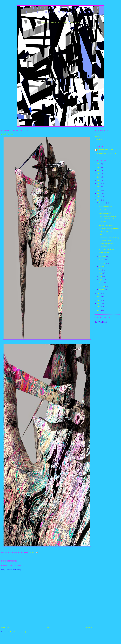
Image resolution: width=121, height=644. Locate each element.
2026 (99, 164)
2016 (99, 193)
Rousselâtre (98, 139)
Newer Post (5, 627)
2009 (99, 307)
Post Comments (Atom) (18, 632)
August (102, 266)
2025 (99, 167)
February (102, 286)
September (103, 263)
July (101, 270)
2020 (99, 180)
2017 (99, 190)
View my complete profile (105, 154)
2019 (99, 184)
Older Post (89, 627)
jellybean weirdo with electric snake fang (61, 10)
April (101, 280)
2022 (99, 174)
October (102, 260)
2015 (99, 197)
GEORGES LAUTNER (106, 249)
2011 (99, 300)
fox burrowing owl (105, 213)
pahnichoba (98, 134)
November (103, 257)
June (101, 273)
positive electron (104, 253)
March (101, 283)
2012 (99, 297)
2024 (99, 170)
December (103, 203)
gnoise (97, 137)
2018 (99, 187)
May (101, 276)
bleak (100, 234)
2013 (99, 294)
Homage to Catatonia (105, 225)
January (102, 289)
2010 (99, 303)
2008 (99, 310)
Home (47, 627)
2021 (99, 177)
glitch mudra (103, 210)
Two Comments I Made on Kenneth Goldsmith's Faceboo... (107, 219)
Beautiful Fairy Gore (105, 207)
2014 (99, 200)
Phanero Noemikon (105, 150)
